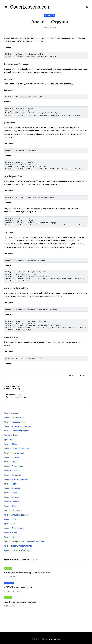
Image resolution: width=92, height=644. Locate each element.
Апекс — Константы (13, 475)
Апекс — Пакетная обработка (17, 550)
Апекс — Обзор (11, 444)
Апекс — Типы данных (14, 453)
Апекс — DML (10, 506)
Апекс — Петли (11, 484)
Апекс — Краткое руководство (17, 426)
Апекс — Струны (11, 462)
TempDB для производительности (20, 602)
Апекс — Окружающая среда (17, 448)
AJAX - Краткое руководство (18, 587)
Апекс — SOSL (10, 519)
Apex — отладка (11, 413)
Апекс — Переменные (14, 466)
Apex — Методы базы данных (17, 515)
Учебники (50, 16)
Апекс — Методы (11, 497)
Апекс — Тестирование (14, 418)
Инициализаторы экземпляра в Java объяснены (27, 573)
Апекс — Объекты (12, 502)
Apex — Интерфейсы (13, 510)
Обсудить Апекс (11, 435)
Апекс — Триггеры (12, 537)
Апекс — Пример (11, 457)
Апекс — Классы (11, 493)
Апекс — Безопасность (14, 528)
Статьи (8, 568)
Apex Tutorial (10, 440)
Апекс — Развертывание (15, 422)
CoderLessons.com (30, 7)
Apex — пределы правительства (18, 546)
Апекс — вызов (11, 533)
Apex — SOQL (10, 524)
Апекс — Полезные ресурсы (16, 431)
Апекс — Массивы (12, 471)
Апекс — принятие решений (16, 479)
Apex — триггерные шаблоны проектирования (24, 541)
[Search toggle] (86, 7)
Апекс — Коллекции (13, 488)
